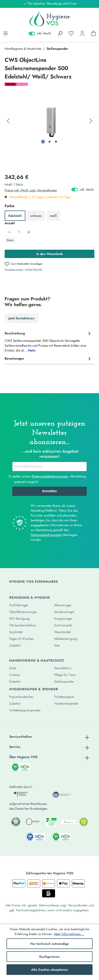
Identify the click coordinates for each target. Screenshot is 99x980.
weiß (53, 216)
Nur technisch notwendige (49, 944)
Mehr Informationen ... (69, 934)
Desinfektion (63, 668)
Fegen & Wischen (21, 639)
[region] (49, 121)
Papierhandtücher (21, 697)
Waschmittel (62, 632)
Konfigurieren (49, 957)
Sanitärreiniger (64, 612)
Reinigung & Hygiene (30, 597)
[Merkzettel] (71, 33)
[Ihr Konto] (82, 33)
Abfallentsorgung (66, 639)
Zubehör (15, 645)
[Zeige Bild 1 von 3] (43, 142)
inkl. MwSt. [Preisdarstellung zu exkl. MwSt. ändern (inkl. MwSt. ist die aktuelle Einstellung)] (40, 33)
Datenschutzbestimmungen (50, 476)
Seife (13, 668)
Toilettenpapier (64, 697)
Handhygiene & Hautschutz (37, 660)
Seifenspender (64, 681)
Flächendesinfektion (23, 625)
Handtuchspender (66, 703)
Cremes (15, 675)
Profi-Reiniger (19, 605)
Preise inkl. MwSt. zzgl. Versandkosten (31, 190)
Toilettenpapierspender (25, 710)
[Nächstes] (91, 121)
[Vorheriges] (8, 121)
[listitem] (16, 822)
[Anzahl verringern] (9, 232)
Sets (57, 645)
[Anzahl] (19, 232)
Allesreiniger (63, 605)
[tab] (48, 341)
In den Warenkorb (49, 254)
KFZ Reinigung (19, 619)
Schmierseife (63, 625)
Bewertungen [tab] (48, 358)
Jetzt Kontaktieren (21, 318)
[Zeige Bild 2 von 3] (49, 142)
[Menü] (6, 33)
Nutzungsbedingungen (46, 535)
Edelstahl (15, 216)
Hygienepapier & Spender (34, 689)
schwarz (36, 216)
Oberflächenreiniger (23, 612)
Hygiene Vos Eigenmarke (34, 582)
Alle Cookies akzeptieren (50, 970)
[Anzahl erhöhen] (29, 232)
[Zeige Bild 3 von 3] (56, 142)
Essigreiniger (63, 619)
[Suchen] (60, 33)
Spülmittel (16, 632)
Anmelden (49, 491)
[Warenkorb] (93, 33)
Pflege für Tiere (65, 675)
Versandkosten (78, 905)
